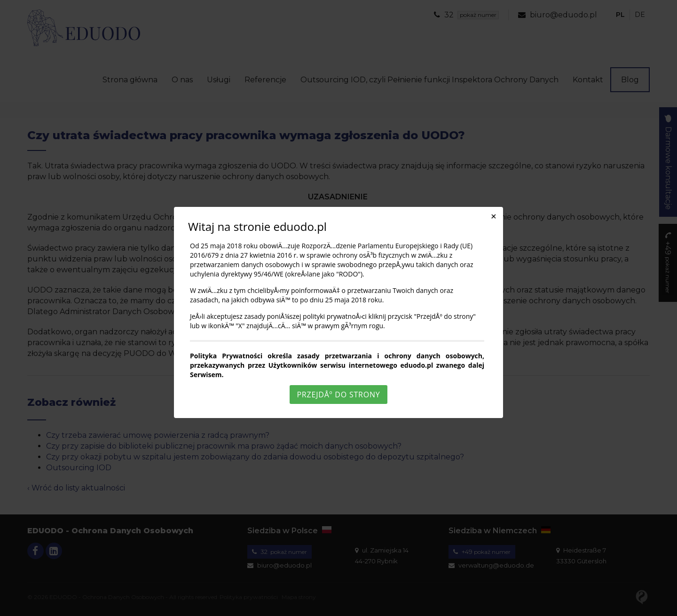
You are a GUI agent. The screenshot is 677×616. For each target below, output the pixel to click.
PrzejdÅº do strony (338, 395)
